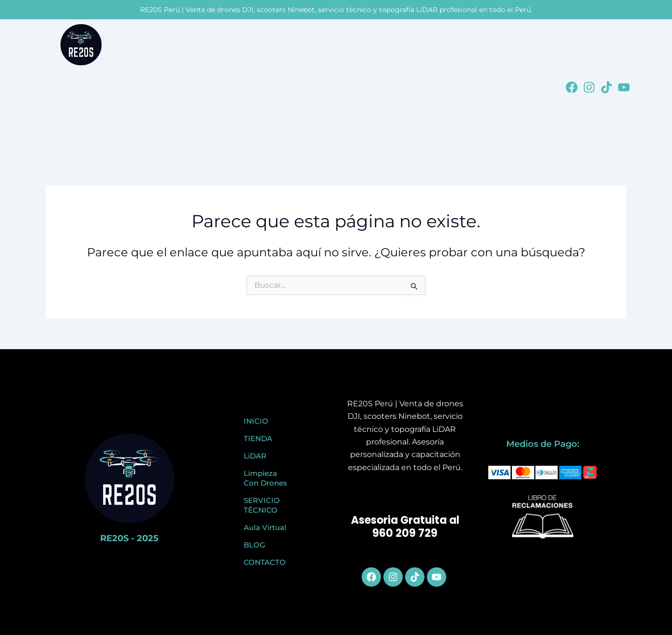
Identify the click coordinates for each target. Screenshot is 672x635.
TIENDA (258, 438)
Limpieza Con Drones (265, 478)
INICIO (256, 421)
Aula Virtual (265, 527)
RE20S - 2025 (129, 538)
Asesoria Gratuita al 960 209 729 (405, 527)
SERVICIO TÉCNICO (262, 505)
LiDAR (255, 456)
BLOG (255, 545)
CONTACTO (265, 562)
